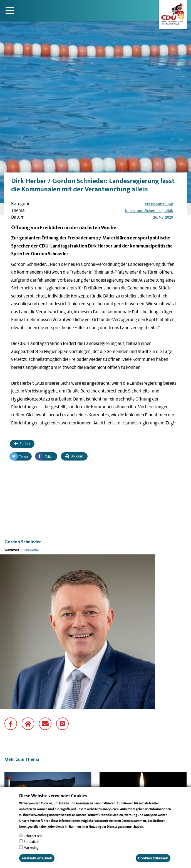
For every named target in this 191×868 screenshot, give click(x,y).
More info (152, 832)
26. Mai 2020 (163, 217)
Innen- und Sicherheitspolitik (149, 211)
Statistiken (31, 847)
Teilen (19, 456)
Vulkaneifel (30, 550)
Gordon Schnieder (23, 542)
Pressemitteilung (159, 204)
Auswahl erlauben (37, 864)
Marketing (31, 853)
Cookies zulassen (153, 864)
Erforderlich (33, 841)
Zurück (22, 444)
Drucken (74, 456)
